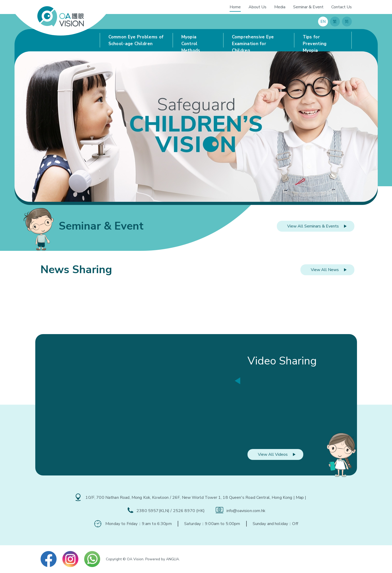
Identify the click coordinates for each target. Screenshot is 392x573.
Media (280, 7)
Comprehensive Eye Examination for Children (253, 41)
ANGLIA (173, 559)
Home (235, 7)
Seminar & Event (308, 7)
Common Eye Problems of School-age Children (136, 40)
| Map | (300, 498)
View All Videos (273, 454)
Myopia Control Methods (191, 41)
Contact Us (342, 7)
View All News (325, 270)
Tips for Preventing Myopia (315, 41)
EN (323, 22)
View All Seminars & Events (313, 226)
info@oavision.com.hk (246, 511)
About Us (257, 7)
